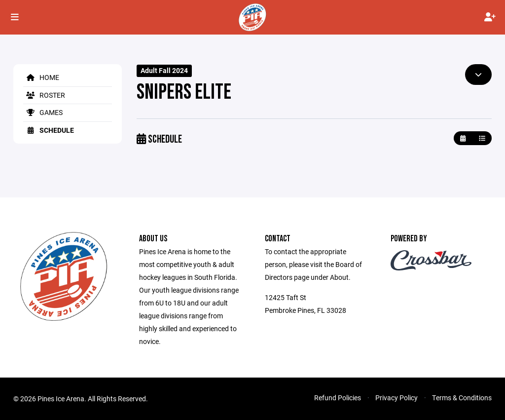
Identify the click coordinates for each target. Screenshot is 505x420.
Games (43, 112)
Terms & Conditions (462, 398)
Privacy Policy (397, 398)
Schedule (49, 130)
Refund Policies (338, 398)
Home (41, 77)
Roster (44, 95)
